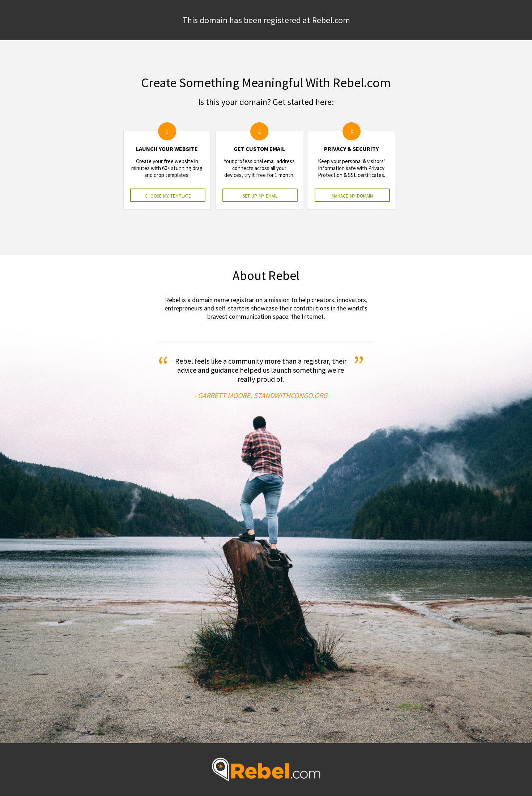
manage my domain (352, 195)
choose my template (168, 195)
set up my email (260, 195)
